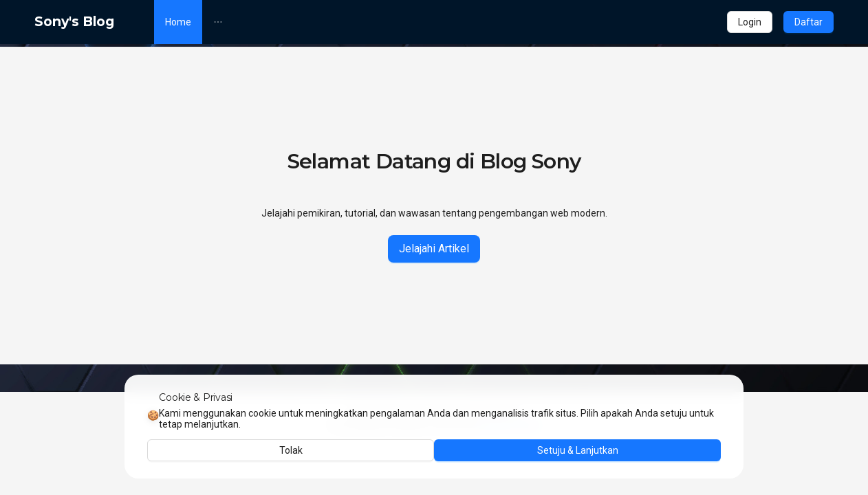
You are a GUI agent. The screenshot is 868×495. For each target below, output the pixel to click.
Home (178, 22)
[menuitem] (178, 22)
